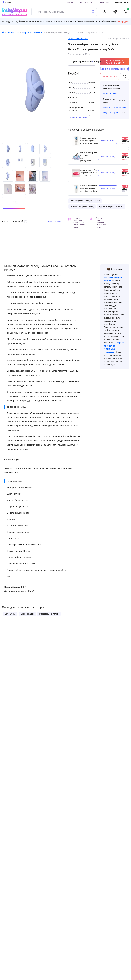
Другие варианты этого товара (83, 62)
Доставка (71, 2)
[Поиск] (93, 12)
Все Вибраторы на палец (82, 206)
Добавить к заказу (108, 141)
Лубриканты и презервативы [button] (30, 21)
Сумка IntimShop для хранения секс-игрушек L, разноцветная (88, 157)
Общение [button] (105, 21)
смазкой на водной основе (38, 413)
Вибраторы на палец (49, 614)
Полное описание (79, 117)
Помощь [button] (114, 21)
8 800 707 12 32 (122, 2)
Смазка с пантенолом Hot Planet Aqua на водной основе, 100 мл (89, 141)
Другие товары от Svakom (111, 206)
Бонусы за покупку (110, 113)
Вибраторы (27, 32)
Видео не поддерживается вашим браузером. (14, 203)
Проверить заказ (104, 2)
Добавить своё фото (53, 221)
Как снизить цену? (110, 94)
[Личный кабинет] (104, 12)
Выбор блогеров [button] (92, 21)
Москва (106, 107)
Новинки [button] (58, 21)
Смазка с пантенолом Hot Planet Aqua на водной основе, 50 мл (89, 188)
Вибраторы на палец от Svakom (85, 201)
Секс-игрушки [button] (8, 21)
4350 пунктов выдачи (118, 107)
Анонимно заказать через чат (115, 69)
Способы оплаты (86, 2)
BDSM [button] (49, 21)
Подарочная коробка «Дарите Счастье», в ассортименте (88, 173)
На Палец (39, 32)
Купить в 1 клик (110, 76)
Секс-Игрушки (13, 32)
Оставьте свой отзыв (78, 39)
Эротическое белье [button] (73, 21)
